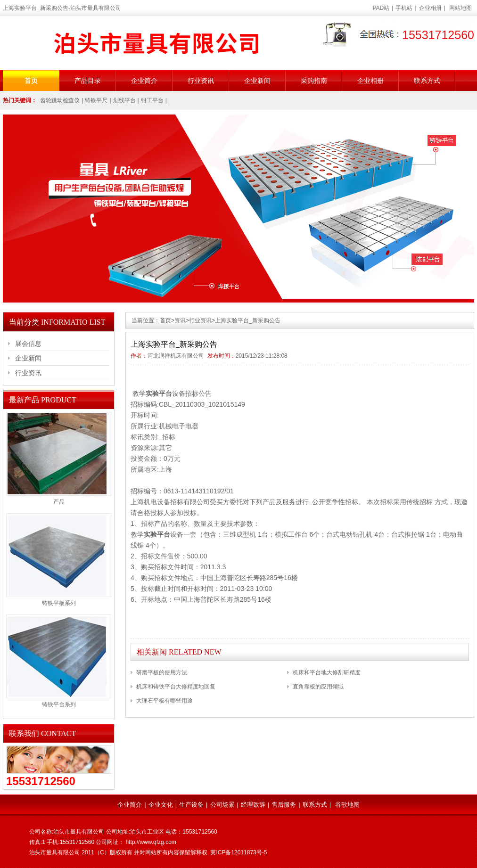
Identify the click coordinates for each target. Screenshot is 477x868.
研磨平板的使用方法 (162, 672)
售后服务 (284, 805)
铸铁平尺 (96, 100)
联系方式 (427, 81)
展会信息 (28, 344)
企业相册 (430, 8)
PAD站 (381, 8)
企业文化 (161, 805)
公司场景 (222, 805)
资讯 (180, 320)
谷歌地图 (347, 805)
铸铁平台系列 (59, 704)
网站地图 (461, 8)
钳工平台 (152, 100)
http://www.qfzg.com (151, 842)
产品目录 (88, 81)
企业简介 (144, 81)
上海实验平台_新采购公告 (248, 320)
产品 (59, 502)
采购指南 (314, 81)
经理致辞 (253, 805)
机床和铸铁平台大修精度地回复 (176, 687)
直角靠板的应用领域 (318, 687)
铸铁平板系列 (59, 603)
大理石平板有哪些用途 (164, 701)
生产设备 (191, 805)
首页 (31, 81)
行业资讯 (201, 81)
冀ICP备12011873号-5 (238, 852)
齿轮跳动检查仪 (60, 100)
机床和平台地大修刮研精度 (327, 672)
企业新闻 (257, 81)
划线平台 (124, 100)
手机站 (404, 8)
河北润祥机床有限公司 (176, 356)
